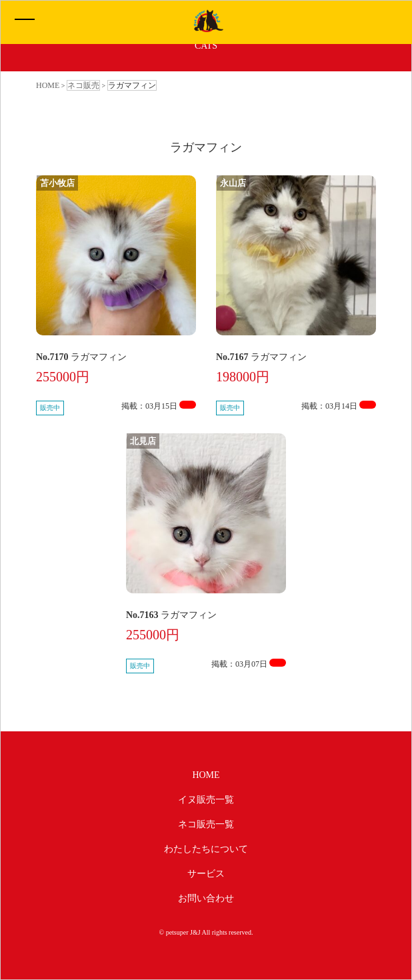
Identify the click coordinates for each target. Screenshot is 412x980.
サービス (206, 874)
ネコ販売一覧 (206, 824)
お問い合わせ (206, 898)
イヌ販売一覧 (206, 800)
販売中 (50, 408)
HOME (206, 775)
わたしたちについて (206, 849)
